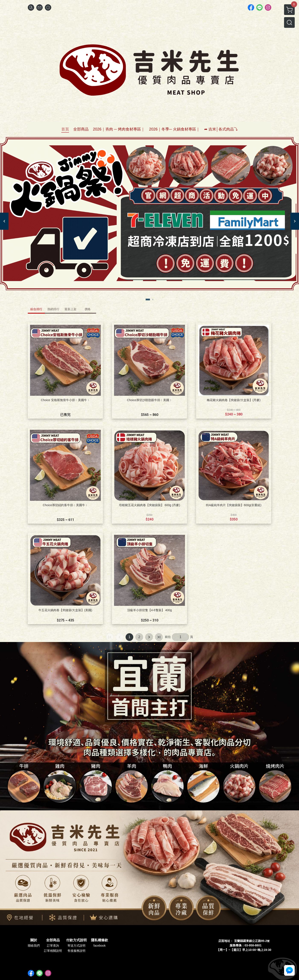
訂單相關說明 (53, 951)
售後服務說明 (76, 951)
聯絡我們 (34, 946)
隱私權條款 (100, 940)
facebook (100, 946)
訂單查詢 (53, 946)
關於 (34, 940)
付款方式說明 (76, 940)
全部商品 (53, 940)
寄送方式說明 (76, 946)
